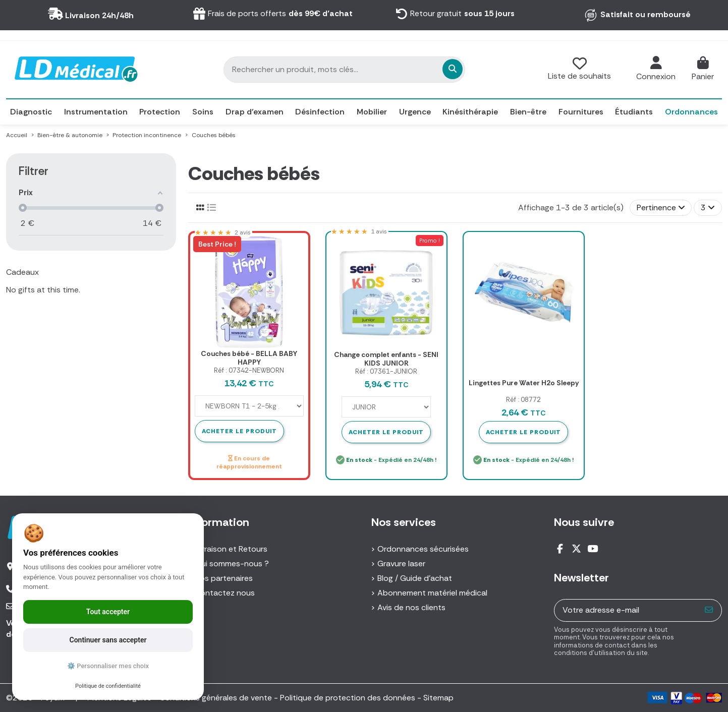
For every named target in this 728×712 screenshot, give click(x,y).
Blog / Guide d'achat (415, 578)
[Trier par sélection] (661, 208)
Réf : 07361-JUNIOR (386, 371)
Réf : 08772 (523, 400)
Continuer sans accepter (108, 640)
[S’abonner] (709, 610)
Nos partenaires (224, 578)
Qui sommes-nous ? (232, 563)
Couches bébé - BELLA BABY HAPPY (249, 358)
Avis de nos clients (411, 607)
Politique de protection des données (348, 698)
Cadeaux (22, 272)
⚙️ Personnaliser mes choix (108, 666)
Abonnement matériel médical (432, 593)
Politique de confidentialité (108, 686)
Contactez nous (225, 593)
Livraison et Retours (231, 549)
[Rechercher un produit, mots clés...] (397, 69)
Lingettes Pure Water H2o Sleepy (524, 383)
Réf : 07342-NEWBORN (249, 370)
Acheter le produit (386, 432)
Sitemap (438, 698)
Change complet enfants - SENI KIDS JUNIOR (386, 359)
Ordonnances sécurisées (423, 549)
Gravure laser (401, 563)
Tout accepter (108, 612)
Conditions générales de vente (216, 698)
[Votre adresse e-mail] (626, 610)
